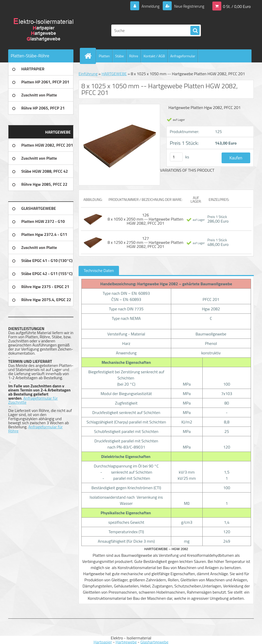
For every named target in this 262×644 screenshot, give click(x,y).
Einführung (88, 74)
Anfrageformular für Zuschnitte (33, 400)
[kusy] (176, 157)
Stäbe (119, 56)
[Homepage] (90, 56)
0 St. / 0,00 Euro (237, 6)
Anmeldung (147, 6)
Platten (104, 56)
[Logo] (43, 30)
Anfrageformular (183, 56)
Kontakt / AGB (154, 56)
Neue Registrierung (187, 6)
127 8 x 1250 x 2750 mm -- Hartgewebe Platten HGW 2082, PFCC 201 (146, 242)
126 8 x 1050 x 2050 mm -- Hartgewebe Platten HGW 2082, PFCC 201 (146, 219)
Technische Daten (99, 270)
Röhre (134, 56)
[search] (195, 31)
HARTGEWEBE (114, 74)
